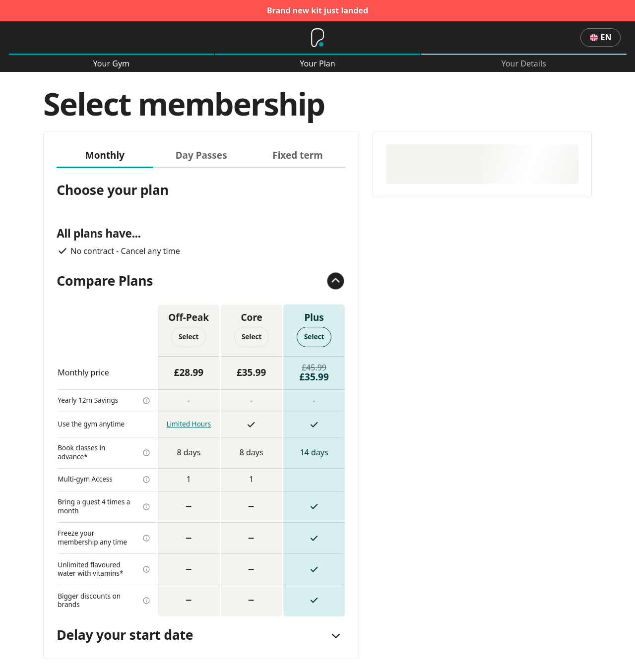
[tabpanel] (201, 392)
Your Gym (111, 63)
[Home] (317, 38)
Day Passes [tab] (201, 155)
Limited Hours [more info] (189, 424)
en (601, 37)
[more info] (146, 401)
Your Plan (317, 63)
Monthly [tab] (105, 155)
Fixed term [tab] (297, 155)
